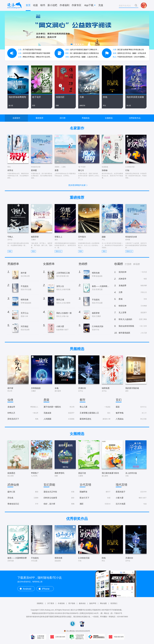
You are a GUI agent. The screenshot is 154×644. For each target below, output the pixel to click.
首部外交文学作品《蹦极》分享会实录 (129, 53)
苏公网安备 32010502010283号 (78, 631)
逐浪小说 (14, 5)
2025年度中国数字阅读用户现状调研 (34, 53)
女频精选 (109, 118)
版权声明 (93, 603)
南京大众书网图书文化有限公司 (82, 610)
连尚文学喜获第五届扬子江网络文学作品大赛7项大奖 (88, 50)
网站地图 (103, 603)
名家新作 (16, 118)
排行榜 (63, 118)
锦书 (43, 5)
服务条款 (82, 603)
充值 (101, 5)
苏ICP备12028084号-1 (71, 613)
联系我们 (114, 603)
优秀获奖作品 (135, 118)
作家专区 (77, 5)
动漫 (35, 5)
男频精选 (86, 118)
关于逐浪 (51, 603)
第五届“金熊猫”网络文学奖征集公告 (128, 50)
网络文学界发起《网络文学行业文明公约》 (36, 57)
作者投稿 (61, 603)
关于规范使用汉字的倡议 (30, 50)
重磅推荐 (39, 118)
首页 (28, 5)
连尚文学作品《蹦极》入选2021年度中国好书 (85, 57)
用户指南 (72, 603)
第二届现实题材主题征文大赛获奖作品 (82, 53)
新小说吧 (52, 5)
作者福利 (64, 5)
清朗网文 (40, 603)
